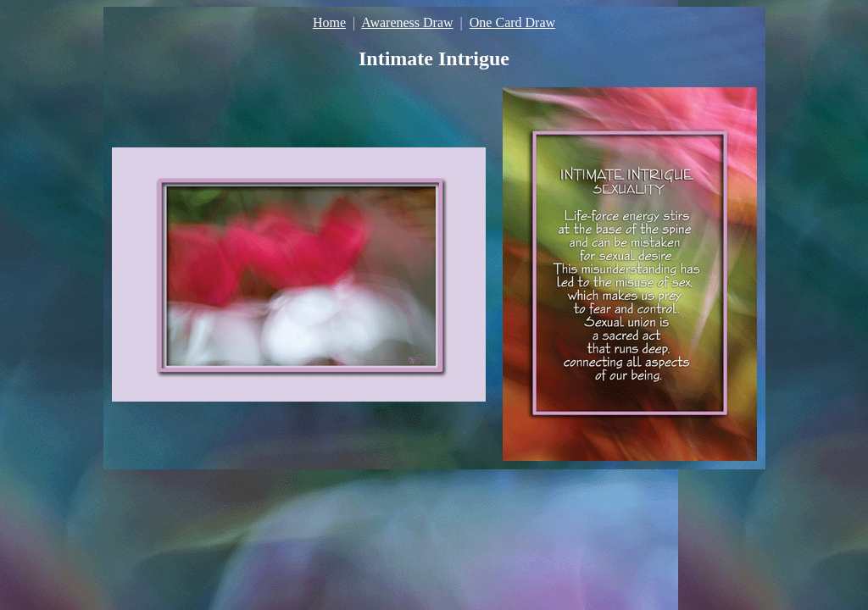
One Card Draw (512, 22)
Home (329, 22)
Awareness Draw (407, 22)
